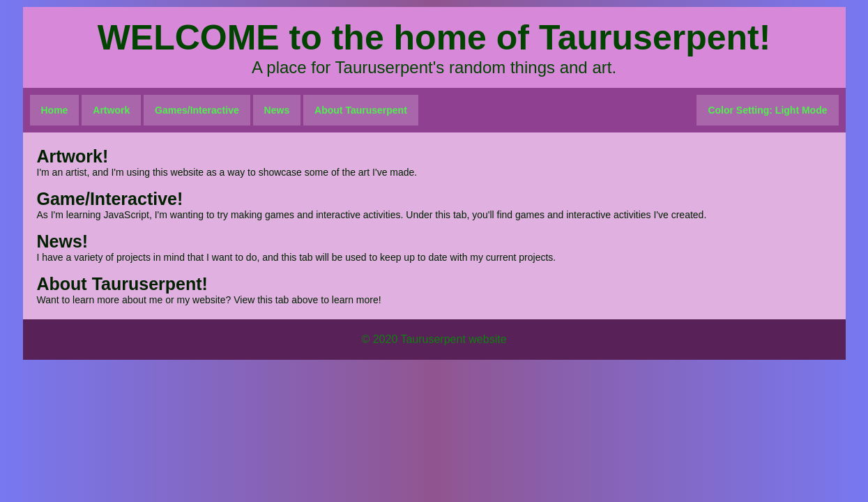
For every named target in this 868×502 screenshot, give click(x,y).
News (277, 110)
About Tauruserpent (361, 110)
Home (55, 110)
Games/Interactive (197, 110)
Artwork (111, 110)
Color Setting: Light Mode (767, 110)
